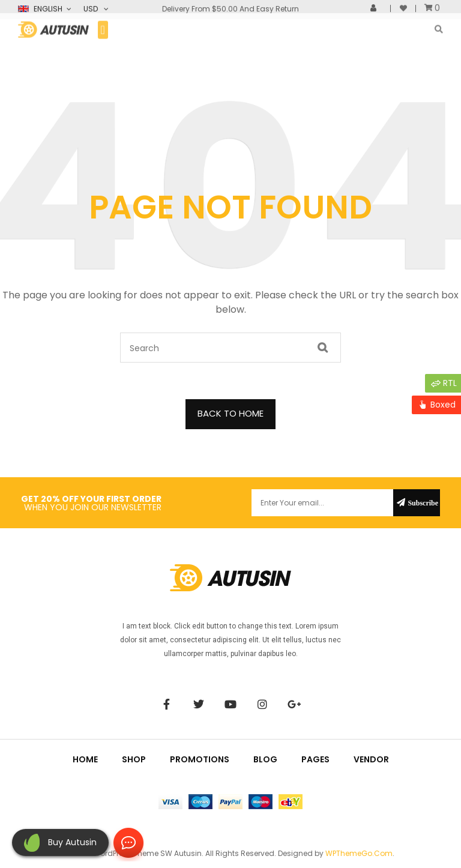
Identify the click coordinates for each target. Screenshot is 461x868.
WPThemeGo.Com (359, 853)
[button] (103, 24)
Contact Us (126, 843)
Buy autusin (72, 842)
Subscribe (423, 503)
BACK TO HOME (230, 413)
